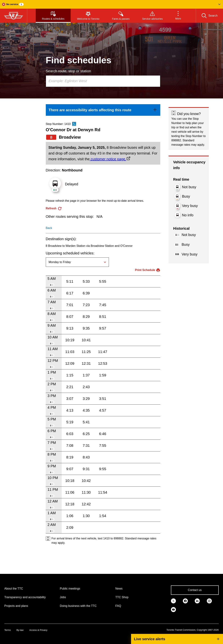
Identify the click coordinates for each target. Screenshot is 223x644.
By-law (20, 630)
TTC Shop (122, 597)
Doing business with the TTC (78, 606)
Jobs (63, 597)
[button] (111, 4)
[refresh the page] (54, 209)
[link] (103, 110)
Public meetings (70, 589)
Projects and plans (16, 606)
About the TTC (14, 589)
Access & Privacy (38, 630)
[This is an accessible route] (74, 124)
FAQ (118, 606)
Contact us (195, 590)
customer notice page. (108, 159)
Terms (7, 630)
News (119, 589)
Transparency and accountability (25, 597)
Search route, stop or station (68, 71)
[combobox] (103, 81)
